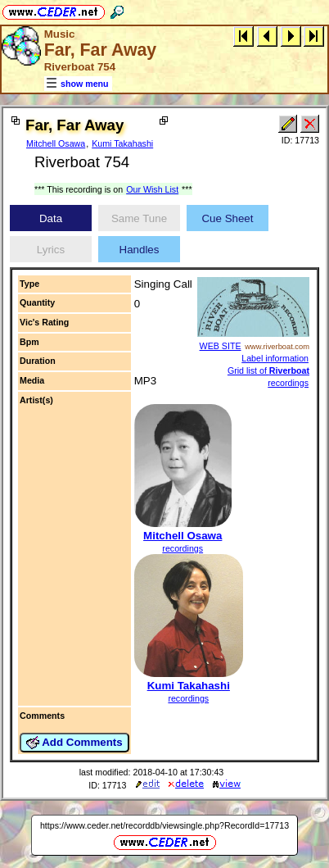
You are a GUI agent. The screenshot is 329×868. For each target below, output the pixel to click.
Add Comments (74, 743)
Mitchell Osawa (56, 143)
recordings (183, 548)
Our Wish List (152, 189)
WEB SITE (221, 346)
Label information (275, 358)
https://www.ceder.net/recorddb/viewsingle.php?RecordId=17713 (164, 825)
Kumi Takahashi (122, 143)
